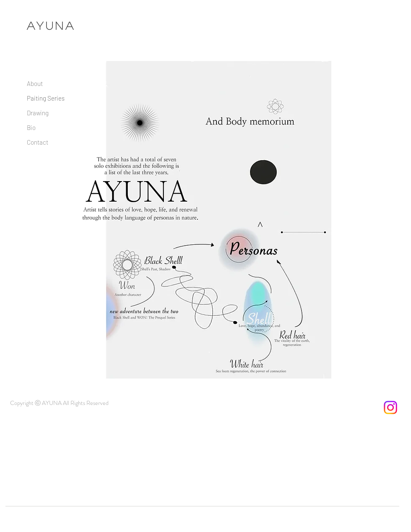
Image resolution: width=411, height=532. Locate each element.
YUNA (56, 25)
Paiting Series (46, 98)
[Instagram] (390, 407)
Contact (38, 142)
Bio (31, 127)
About (35, 83)
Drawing (38, 113)
